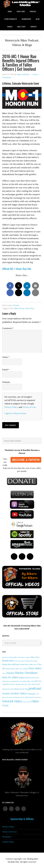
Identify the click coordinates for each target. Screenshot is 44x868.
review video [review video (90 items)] (19, 693)
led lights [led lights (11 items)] (12, 684)
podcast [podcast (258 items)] (35, 688)
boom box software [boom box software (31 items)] (11, 664)
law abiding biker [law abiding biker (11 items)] (14, 681)
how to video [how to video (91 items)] (10, 677)
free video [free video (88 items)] (35, 668)
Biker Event (19, 308)
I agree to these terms (15, 413)
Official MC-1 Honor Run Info (17, 269)
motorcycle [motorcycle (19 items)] (36, 684)
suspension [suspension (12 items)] (38, 697)
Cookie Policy (8, 842)
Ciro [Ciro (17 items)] (35, 665)
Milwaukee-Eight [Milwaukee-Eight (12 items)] (26, 684)
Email (6, 370)
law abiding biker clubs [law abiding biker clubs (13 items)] (27, 681)
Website (6, 382)
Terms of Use (29, 407)
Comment (8, 328)
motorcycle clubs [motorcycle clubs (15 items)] (8, 689)
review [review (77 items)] (6, 693)
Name (6, 357)
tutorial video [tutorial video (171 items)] (12, 701)
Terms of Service (10, 832)
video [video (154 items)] (35, 701)
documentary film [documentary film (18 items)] (12, 669)
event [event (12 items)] (21, 669)
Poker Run (30, 308)
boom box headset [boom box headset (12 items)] (20, 661)
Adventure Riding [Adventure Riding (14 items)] (8, 657)
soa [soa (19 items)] (7, 697)
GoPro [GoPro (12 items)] (4, 673)
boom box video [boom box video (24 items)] (27, 664)
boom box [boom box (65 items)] (8, 661)
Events (16, 305)
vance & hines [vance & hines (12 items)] (27, 702)
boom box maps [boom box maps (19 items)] (32, 661)
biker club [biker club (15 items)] (17, 657)
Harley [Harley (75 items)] (11, 673)
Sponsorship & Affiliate (22, 819)
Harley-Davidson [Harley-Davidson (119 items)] (26, 673)
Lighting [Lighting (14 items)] (18, 684)
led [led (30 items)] (36, 681)
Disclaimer (7, 837)
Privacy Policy (11, 407)
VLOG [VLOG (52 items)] (5, 705)
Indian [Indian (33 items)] (22, 678)
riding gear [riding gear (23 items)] (31, 694)
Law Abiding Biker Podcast (22, 4)
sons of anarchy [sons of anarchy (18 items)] (14, 697)
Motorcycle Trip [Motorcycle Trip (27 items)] (21, 689)
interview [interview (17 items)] (6, 681)
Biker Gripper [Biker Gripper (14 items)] (26, 657)
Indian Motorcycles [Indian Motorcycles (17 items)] (32, 678)
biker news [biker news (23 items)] (35, 657)
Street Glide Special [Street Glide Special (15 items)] (27, 697)
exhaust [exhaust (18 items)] (26, 669)
